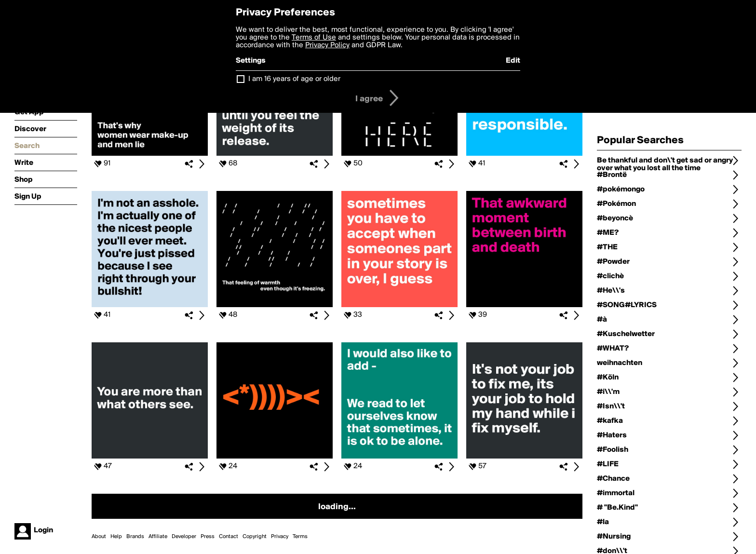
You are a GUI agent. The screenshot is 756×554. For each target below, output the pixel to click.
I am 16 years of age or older (294, 79)
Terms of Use (314, 38)
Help (116, 537)
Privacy (280, 537)
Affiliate (158, 537)
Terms (300, 537)
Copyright (255, 537)
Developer (184, 537)
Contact (229, 537)
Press (208, 537)
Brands (135, 537)
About (99, 537)
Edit (513, 61)
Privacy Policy (327, 45)
